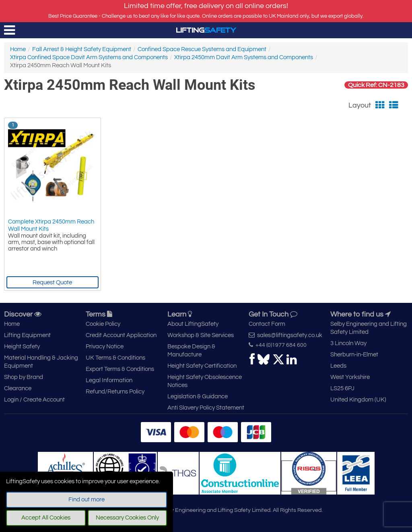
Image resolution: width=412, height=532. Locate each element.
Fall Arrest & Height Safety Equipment (82, 49)
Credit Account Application (121, 335)
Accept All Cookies (46, 518)
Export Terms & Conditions (120, 369)
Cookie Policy (103, 324)
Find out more (87, 500)
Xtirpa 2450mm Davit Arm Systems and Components (244, 57)
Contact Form (267, 324)
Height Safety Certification (202, 366)
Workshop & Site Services (201, 335)
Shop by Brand (24, 377)
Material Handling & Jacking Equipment (41, 362)
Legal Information (109, 380)
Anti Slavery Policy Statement (206, 408)
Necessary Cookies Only (127, 518)
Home (18, 49)
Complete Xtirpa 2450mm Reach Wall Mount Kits (51, 225)
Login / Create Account (34, 400)
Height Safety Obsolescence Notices (205, 381)
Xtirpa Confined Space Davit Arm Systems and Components (89, 57)
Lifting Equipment (27, 335)
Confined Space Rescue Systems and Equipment (202, 49)
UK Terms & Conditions (115, 358)
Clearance (18, 388)
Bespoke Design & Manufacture (191, 351)
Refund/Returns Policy (115, 392)
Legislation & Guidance (198, 396)
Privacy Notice (105, 347)
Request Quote (52, 283)
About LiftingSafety (193, 324)
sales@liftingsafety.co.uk (285, 335)
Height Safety (22, 347)
